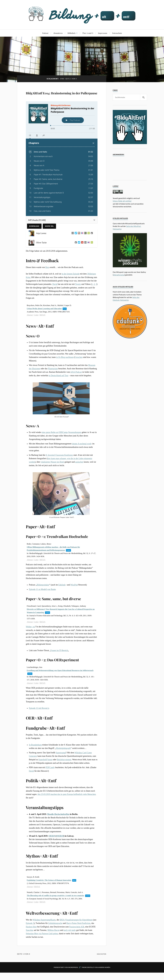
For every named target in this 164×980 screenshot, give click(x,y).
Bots (47, 280)
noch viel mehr (70, 943)
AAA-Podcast (76, 385)
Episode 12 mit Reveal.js (39, 721)
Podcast (45, 33)
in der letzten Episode (71, 287)
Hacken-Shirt (31, 940)
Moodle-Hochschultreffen (58, 827)
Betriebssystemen (64, 773)
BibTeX (42, 328)
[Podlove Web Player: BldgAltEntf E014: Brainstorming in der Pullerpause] (62, 172)
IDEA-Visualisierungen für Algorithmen (76, 933)
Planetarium (53, 382)
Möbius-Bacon (54, 943)
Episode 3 (30, 936)
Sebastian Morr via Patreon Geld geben (42, 947)
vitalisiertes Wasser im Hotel (52, 475)
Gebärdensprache (55, 936)
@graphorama (119, 275)
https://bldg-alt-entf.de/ (122, 201)
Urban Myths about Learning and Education (44, 322)
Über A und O (88, 33)
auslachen (79, 475)
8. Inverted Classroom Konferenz (59, 468)
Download (34, 239)
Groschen (79, 370)
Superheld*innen (45, 773)
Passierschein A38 (77, 940)
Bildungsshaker (43, 598)
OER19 (52, 849)
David (55, 297)
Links (36, 328)
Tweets (78, 297)
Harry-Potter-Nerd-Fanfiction (78, 936)
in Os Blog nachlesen (65, 370)
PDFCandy (50, 781)
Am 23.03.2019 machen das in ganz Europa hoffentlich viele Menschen (67, 807)
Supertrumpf (61, 766)
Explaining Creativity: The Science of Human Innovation (49, 893)
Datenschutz (117, 33)
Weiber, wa (30, 640)
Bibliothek (71, 33)
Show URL (49, 239)
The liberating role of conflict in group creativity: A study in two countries (55, 909)
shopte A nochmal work (82, 457)
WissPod (74, 598)
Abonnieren (58, 33)
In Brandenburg (35, 758)
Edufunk (62, 598)
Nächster (101, 967)
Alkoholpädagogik (63, 761)
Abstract (30, 328)
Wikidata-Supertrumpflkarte (44, 933)
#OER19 (60, 849)
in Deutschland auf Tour (59, 389)
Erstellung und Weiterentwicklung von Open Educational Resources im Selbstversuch (60, 684)
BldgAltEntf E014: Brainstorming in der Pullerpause (50, 99)
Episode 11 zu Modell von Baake (42, 602)
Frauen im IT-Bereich (59, 664)
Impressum (103, 33)
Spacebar (30, 943)
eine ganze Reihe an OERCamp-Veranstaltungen (61, 445)
